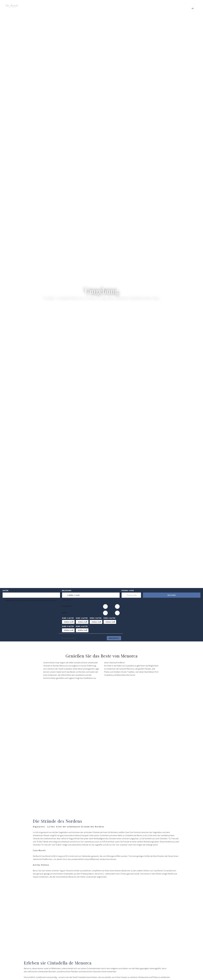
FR (196, 9)
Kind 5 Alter (68, 626)
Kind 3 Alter (96, 618)
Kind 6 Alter (82, 626)
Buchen (172, 595)
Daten (6, 591)
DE (193, 9)
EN (193, 6)
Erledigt (114, 638)
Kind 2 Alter (82, 618)
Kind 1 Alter (68, 618)
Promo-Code (128, 591)
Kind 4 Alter (109, 618)
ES (193, 4)
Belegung (67, 591)
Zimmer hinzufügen (68, 638)
